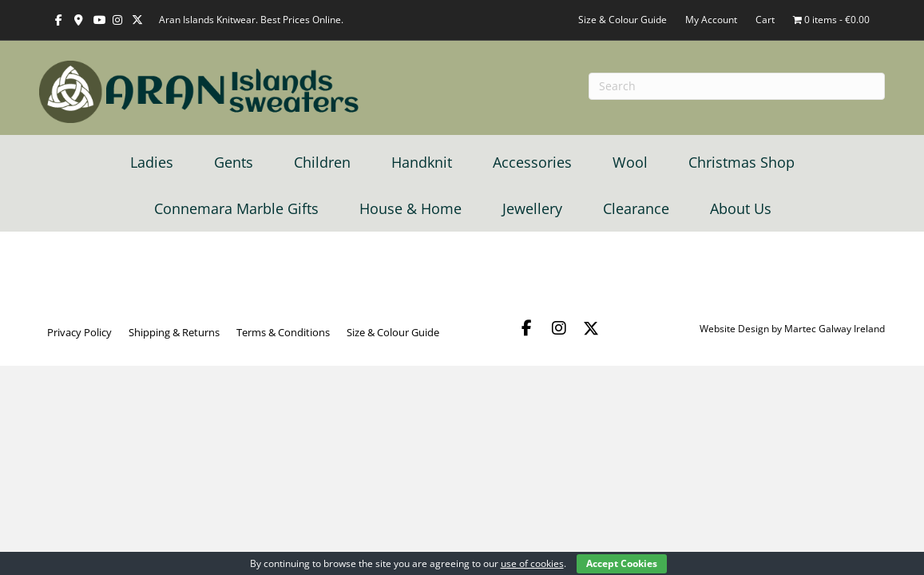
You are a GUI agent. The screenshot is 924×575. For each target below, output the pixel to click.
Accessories (532, 162)
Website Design (734, 329)
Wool (630, 162)
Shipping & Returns (174, 332)
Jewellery (532, 208)
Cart (765, 20)
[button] (527, 328)
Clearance (636, 208)
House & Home (410, 208)
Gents (234, 162)
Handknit (422, 162)
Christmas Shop (742, 162)
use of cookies (532, 563)
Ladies (152, 162)
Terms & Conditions (283, 332)
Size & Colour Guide (623, 20)
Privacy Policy (79, 332)
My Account (711, 20)
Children (322, 162)
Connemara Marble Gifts (236, 208)
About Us (741, 208)
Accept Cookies (622, 563)
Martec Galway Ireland (835, 329)
